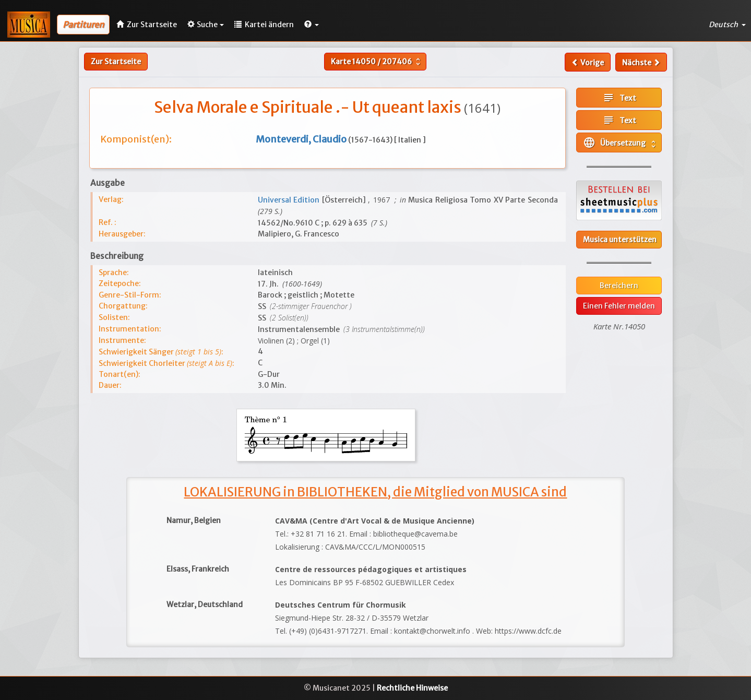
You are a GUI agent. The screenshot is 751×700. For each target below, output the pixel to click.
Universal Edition (290, 200)
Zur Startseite (116, 62)
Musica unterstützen (620, 240)
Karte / (377, 62)
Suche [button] (206, 25)
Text (619, 98)
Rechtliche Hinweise (412, 688)
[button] (312, 25)
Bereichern (619, 286)
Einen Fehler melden (619, 306)
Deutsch (727, 25)
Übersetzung (621, 143)
